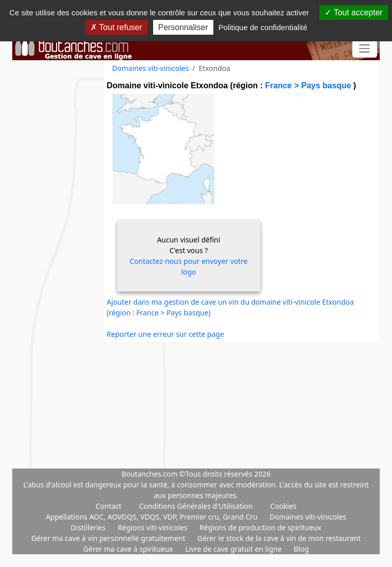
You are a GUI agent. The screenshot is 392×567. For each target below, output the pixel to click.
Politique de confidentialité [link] (263, 27)
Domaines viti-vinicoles (151, 68)
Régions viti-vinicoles (154, 527)
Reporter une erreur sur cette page (165, 334)
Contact (108, 506)
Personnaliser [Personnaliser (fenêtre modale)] (183, 27)
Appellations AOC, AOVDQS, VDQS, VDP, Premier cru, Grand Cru (153, 517)
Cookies (283, 506)
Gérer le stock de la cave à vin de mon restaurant (279, 538)
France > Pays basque (309, 85)
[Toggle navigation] (365, 49)
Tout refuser (116, 27)
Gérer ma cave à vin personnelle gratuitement (109, 538)
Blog (301, 549)
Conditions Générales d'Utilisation (195, 506)
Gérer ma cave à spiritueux (129, 549)
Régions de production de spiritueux (261, 527)
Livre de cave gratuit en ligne (235, 549)
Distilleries (89, 527)
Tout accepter (353, 13)
